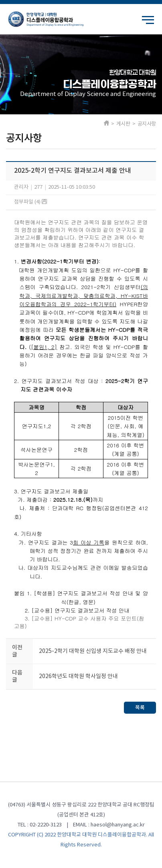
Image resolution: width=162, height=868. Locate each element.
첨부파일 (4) (30, 202)
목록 (140, 708)
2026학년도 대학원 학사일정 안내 (78, 676)
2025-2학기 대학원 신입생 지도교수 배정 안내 (93, 651)
